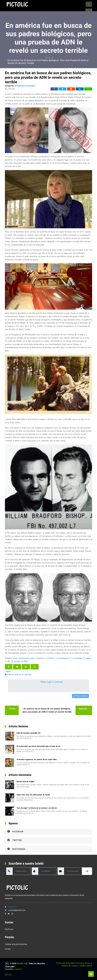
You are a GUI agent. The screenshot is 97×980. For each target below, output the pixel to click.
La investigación (63, 658)
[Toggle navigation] (89, 4)
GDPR (82, 966)
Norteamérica (20, 86)
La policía (40, 658)
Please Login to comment (52, 682)
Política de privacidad (65, 963)
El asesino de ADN (20, 661)
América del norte (26, 658)
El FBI (7, 661)
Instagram (16, 849)
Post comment (80, 696)
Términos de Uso (83, 963)
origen (8, 671)
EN (88, 10)
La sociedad (77, 658)
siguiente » (84, 709)
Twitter (15, 840)
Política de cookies (70, 966)
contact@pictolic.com (17, 910)
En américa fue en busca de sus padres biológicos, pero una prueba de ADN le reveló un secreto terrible (47, 710)
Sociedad (31, 86)
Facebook (15, 832)
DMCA (89, 966)
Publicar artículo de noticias (18, 674)
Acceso (8, 949)
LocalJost (17, 969)
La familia (50, 658)
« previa (12, 709)
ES (91, 10)
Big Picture (9, 929)
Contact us (12, 907)
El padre (87, 658)
